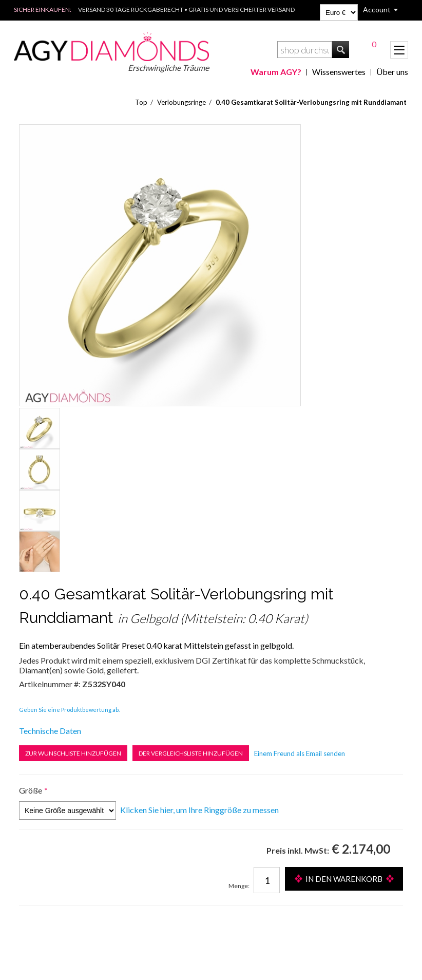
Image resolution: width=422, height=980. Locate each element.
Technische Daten (50, 731)
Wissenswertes (339, 72)
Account (377, 10)
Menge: (239, 886)
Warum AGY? (276, 72)
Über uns (392, 72)
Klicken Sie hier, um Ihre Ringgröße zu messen (199, 810)
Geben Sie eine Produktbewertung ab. (69, 710)
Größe (31, 790)
